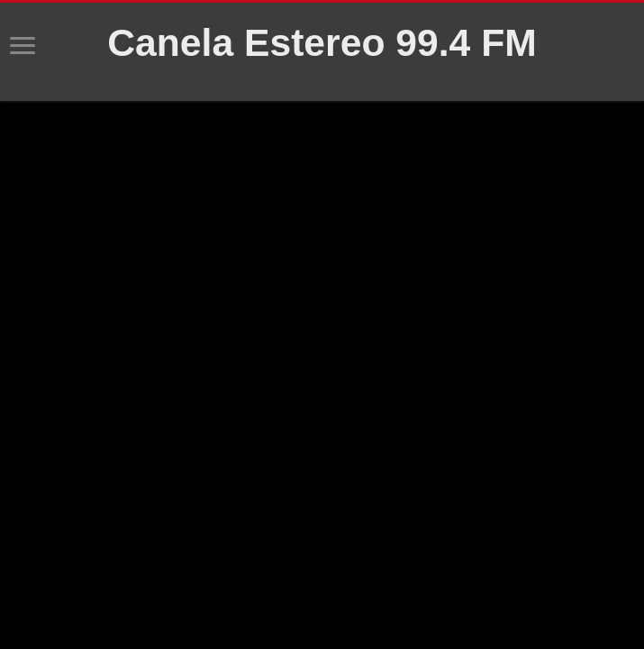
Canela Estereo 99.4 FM (322, 42)
